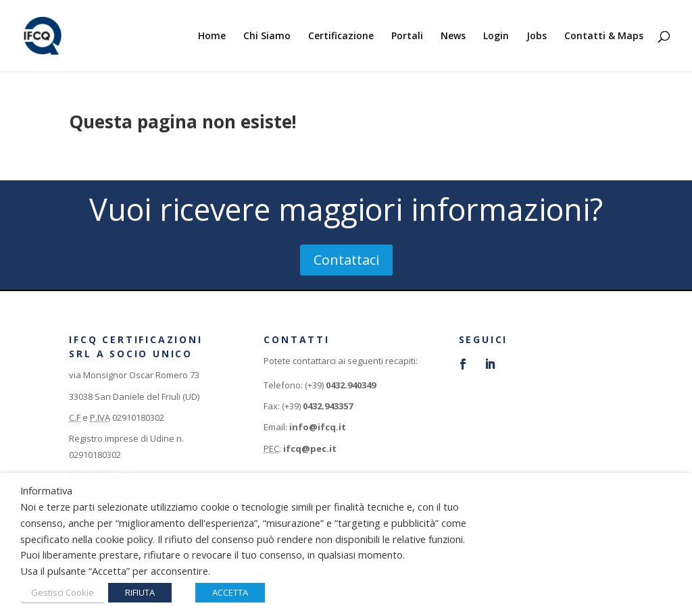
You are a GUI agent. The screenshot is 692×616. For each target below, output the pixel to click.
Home (212, 36)
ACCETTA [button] (230, 592)
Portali (407, 36)
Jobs (537, 36)
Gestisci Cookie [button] (63, 592)
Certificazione (341, 36)
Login (496, 36)
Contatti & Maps (604, 36)
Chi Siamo (267, 36)
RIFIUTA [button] (140, 592)
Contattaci (346, 260)
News (453, 36)
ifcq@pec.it (310, 448)
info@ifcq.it (318, 427)
